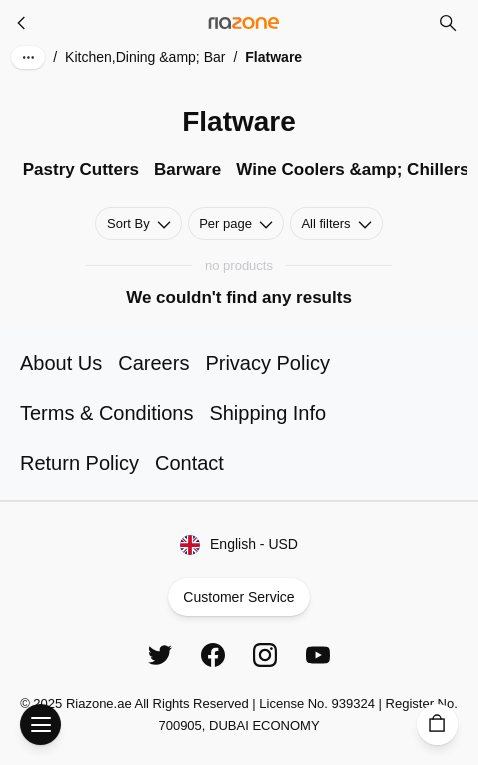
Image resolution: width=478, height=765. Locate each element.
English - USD (239, 545)
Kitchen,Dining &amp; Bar (145, 57)
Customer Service (239, 597)
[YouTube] (318, 655)
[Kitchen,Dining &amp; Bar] (22, 23)
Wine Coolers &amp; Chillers (352, 169)
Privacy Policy (267, 363)
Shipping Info (267, 413)
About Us (61, 363)
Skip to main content (85, 33)
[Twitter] (160, 655)
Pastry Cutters (81, 169)
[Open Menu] (40, 724)
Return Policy (79, 463)
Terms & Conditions (106, 413)
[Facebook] (213, 655)
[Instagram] (265, 655)
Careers (153, 363)
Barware (187, 169)
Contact (189, 463)
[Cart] (437, 724)
